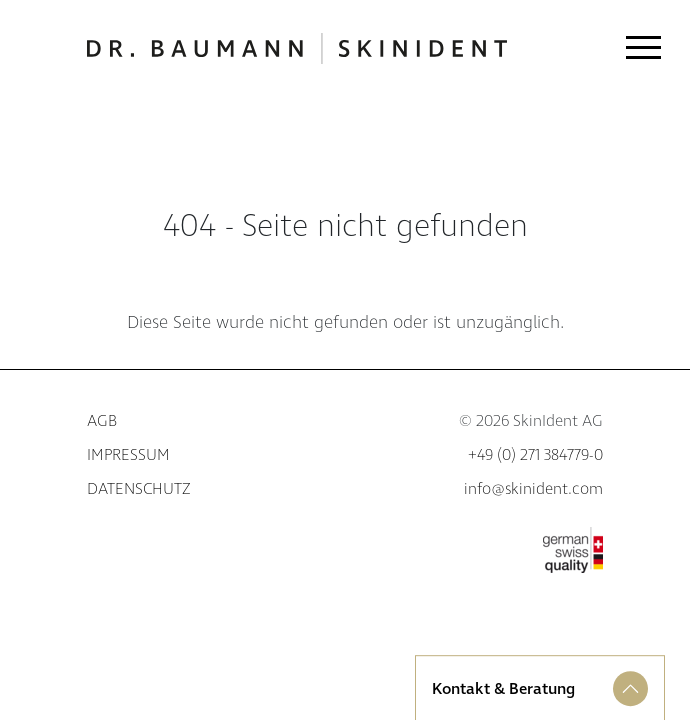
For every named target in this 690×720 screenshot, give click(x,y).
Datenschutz (138, 489)
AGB (102, 421)
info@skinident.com (533, 489)
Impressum (128, 455)
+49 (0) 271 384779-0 (535, 455)
